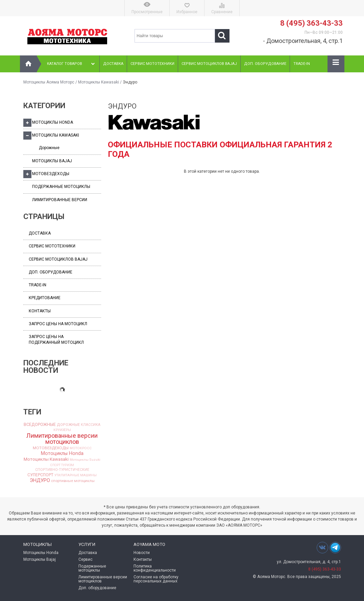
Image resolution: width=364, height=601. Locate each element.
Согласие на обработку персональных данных (156, 579)
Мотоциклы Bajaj (52, 161)
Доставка (113, 64)
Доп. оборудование (265, 64)
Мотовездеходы (46, 174)
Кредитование (45, 298)
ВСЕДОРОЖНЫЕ (40, 425)
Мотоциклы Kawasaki (99, 82)
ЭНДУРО (40, 480)
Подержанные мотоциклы (61, 187)
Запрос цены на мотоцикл (58, 324)
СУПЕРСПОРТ (40, 475)
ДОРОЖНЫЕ (68, 425)
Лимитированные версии (60, 200)
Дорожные (49, 148)
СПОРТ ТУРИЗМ (62, 465)
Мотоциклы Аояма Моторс (49, 82)
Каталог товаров (71, 64)
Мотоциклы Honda (48, 123)
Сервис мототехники (152, 64)
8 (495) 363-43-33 (311, 23)
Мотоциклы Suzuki (85, 460)
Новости (142, 553)
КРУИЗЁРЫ (62, 430)
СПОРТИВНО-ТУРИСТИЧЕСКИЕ (62, 470)
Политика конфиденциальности (155, 568)
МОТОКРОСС (81, 448)
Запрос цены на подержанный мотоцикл (56, 340)
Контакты (40, 311)
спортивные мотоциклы (73, 481)
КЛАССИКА (91, 425)
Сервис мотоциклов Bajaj (209, 64)
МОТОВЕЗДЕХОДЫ (51, 448)
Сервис (86, 559)
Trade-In (302, 64)
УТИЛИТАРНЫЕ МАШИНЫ (76, 475)
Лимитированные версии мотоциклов (62, 439)
